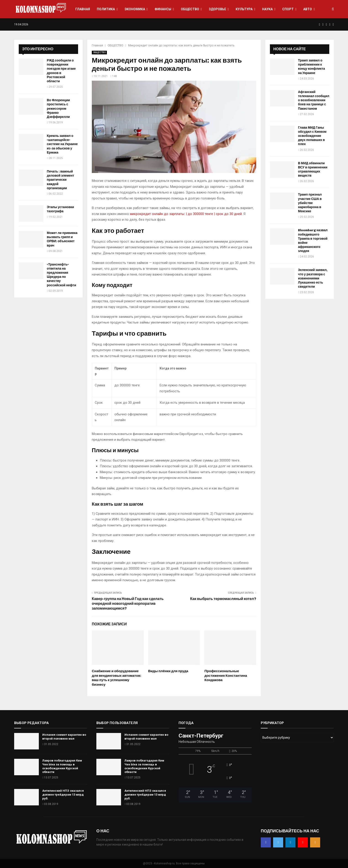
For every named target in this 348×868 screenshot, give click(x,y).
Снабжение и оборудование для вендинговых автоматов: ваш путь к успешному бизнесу (117, 678)
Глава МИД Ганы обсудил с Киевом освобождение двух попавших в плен (312, 136)
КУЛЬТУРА (244, 9)
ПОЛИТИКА (106, 9)
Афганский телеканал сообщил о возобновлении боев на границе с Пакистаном (314, 100)
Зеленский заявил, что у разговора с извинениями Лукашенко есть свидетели (313, 278)
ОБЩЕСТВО (190, 9)
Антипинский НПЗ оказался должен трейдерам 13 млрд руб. (63, 795)
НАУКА (267, 9)
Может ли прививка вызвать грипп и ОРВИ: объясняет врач (62, 239)
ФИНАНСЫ (163, 9)
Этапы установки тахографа (60, 209)
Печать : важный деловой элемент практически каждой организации (61, 180)
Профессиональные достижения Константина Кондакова (226, 676)
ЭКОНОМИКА (135, 9)
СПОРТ (288, 9)
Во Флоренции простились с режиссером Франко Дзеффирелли (58, 109)
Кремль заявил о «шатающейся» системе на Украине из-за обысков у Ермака (62, 144)
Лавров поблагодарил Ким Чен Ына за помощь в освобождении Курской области (62, 766)
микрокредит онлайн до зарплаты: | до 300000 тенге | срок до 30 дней (186, 214)
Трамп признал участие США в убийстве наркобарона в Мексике (310, 203)
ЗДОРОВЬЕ (217, 9)
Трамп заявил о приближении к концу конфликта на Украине (311, 67)
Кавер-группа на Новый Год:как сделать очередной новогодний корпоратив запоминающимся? (128, 604)
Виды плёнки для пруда (168, 671)
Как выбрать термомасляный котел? (223, 599)
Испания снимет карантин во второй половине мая (64, 737)
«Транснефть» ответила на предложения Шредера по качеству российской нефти (61, 275)
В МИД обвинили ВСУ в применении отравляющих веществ (313, 170)
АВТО (308, 9)
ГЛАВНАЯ (83, 9)
